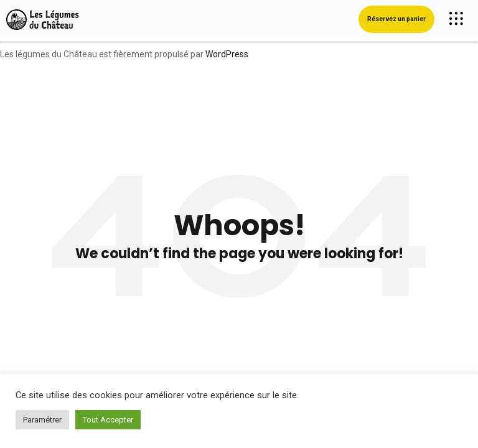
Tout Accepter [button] (108, 420)
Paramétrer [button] (42, 420)
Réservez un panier (396, 19)
